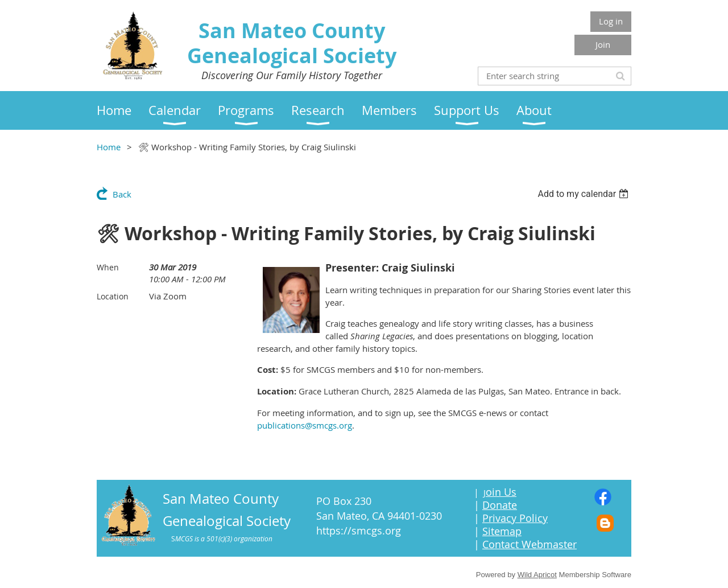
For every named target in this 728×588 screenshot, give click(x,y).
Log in (611, 21)
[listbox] (584, 194)
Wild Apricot (537, 575)
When (108, 267)
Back (122, 194)
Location (113, 296)
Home (109, 147)
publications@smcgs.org (305, 425)
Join (603, 44)
